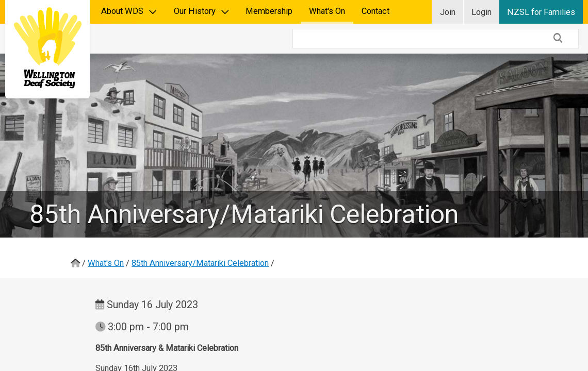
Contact (375, 11)
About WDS (129, 11)
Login (481, 12)
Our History (202, 11)
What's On (327, 11)
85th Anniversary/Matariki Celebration (200, 233)
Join (448, 12)
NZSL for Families (541, 12)
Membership (269, 11)
